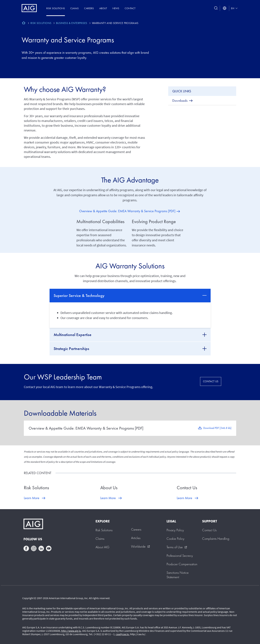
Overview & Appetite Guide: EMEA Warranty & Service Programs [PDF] (127, 211)
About (103, 8)
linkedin (41, 548)
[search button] (216, 8)
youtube (49, 548)
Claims (74, 8)
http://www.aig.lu (71, 631)
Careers (89, 8)
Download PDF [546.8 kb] (217, 428)
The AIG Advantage (130, 180)
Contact (130, 8)
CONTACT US (211, 381)
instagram (34, 548)
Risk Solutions (56, 8)
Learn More (32, 498)
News (116, 8)
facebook (26, 548)
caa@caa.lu (122, 634)
